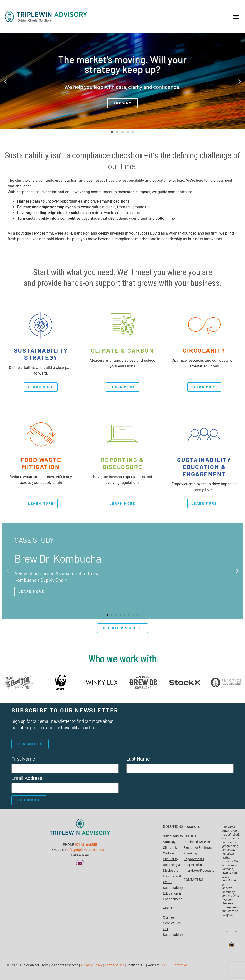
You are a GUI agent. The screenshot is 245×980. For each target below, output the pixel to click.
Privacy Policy (92, 965)
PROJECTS (192, 827)
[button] (236, 17)
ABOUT (168, 908)
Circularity (170, 859)
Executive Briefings (198, 848)
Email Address (27, 778)
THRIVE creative (174, 965)
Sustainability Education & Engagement (173, 893)
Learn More (31, 592)
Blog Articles (193, 865)
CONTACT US (193, 880)
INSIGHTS (191, 836)
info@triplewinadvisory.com (88, 850)
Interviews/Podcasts (199, 871)
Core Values (172, 923)
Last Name (138, 759)
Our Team (170, 917)
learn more (41, 387)
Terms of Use (115, 965)
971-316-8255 (86, 845)
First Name (23, 759)
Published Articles (197, 842)
